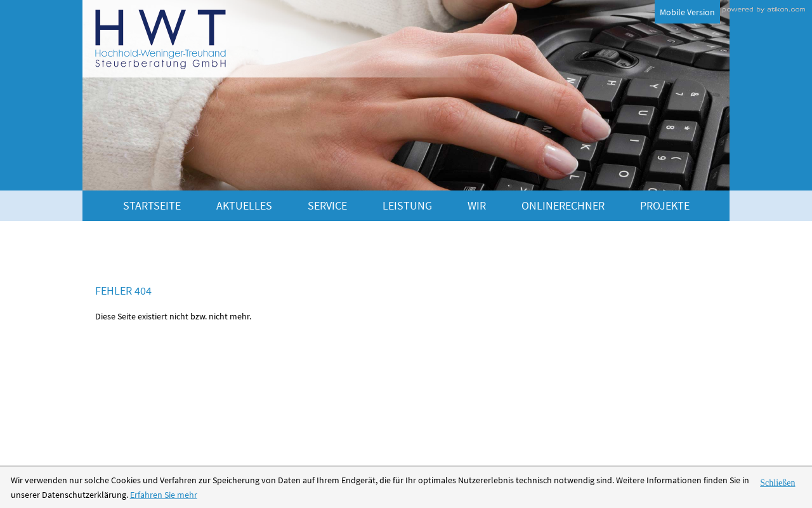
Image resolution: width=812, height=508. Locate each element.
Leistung (407, 205)
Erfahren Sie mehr (164, 495)
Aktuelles (244, 205)
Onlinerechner (563, 205)
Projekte (665, 205)
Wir (477, 205)
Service (327, 205)
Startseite (152, 205)
